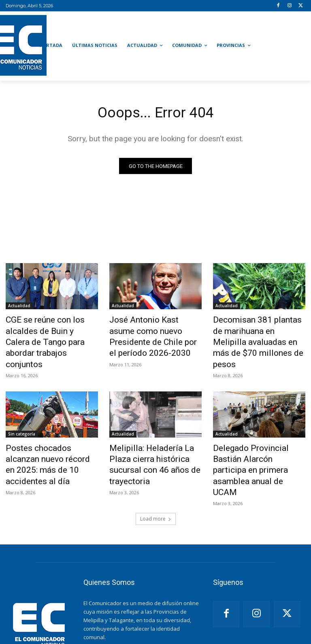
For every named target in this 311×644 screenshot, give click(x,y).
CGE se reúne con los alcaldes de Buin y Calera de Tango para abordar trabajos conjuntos (51, 334)
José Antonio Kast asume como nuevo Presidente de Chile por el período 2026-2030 (150, 334)
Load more (156, 473)
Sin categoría (22, 416)
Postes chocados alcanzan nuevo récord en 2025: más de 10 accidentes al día (47, 438)
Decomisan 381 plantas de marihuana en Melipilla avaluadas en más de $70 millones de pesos (254, 334)
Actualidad (19, 307)
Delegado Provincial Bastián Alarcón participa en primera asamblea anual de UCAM (256, 438)
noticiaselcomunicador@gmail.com (141, 608)
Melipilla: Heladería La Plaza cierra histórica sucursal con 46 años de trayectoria (152, 438)
